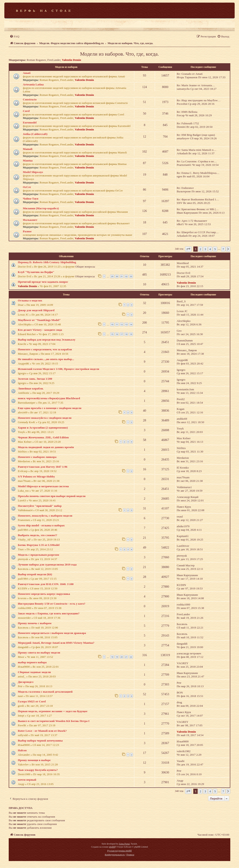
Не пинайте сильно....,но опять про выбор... (46, 359)
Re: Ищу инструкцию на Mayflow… (199, 100)
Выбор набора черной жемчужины (40, 741)
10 (112, 324)
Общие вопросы (85, 267)
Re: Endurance (185, 188)
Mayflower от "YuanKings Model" (39, 320)
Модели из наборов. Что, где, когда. (119, 54)
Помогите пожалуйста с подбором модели (45, 418)
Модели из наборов (66, 67)
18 (126, 334)
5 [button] (215, 249)
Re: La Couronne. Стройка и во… (197, 161)
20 (122, 657)
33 (131, 276)
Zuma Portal (124, 844)
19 (131, 334)
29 (112, 276)
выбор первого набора (32, 662)
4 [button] (210, 249)
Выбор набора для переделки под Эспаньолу (47, 340)
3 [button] (205, 249)
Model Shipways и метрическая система (43, 486)
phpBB (112, 847)
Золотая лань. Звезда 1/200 (35, 379)
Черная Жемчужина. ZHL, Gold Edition (43, 437)
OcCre (27, 187)
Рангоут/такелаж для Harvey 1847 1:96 (43, 467)
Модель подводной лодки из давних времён (46, 447)
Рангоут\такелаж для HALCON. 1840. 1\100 (46, 584)
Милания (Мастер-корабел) (41, 208)
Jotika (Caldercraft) (35, 134)
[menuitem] (14, 36)
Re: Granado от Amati (190, 74)
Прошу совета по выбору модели (39, 653)
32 (126, 276)
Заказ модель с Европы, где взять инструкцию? (49, 613)
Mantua (28, 160)
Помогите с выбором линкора (37, 457)
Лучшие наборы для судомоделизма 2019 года (47, 565)
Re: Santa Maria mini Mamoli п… (197, 150)
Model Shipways (33, 172)
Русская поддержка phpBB (119, 851)
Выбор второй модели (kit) (35, 574)
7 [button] (223, 249)
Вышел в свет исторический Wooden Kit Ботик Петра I (54, 721)
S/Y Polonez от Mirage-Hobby (36, 476)
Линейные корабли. (31, 388)
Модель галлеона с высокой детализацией (45, 692)
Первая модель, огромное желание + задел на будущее (53, 711)
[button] (188, 249)
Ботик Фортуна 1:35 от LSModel (39, 545)
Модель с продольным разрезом (39, 555)
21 (126, 657)
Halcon (22, 750)
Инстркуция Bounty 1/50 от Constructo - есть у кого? (52, 604)
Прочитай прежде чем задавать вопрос (43, 282)
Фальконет (30, 220)
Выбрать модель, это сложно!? (38, 535)
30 (117, 276)
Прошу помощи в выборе (34, 760)
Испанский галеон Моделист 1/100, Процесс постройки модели (59, 369)
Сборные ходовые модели (34, 672)
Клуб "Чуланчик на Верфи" (36, 272)
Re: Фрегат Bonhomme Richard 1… (198, 199)
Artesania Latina (33, 84)
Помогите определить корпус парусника (44, 594)
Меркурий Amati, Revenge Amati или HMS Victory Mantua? (56, 643)
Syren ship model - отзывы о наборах (41, 525)
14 (131, 324)
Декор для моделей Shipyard (36, 310)
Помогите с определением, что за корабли (45, 349)
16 (117, 334)
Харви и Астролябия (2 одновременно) (43, 428)
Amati (27, 73)
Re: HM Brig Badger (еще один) (196, 135)
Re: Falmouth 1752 (188, 123)
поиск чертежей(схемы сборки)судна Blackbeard (49, 398)
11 (117, 324)
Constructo (30, 99)
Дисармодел (26, 682)
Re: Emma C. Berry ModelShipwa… (198, 173)
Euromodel (30, 122)
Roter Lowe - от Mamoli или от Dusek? (42, 731)
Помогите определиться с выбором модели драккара (52, 633)
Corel (26, 111)
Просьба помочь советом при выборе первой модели (52, 496)
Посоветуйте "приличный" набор (40, 506)
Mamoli (28, 149)
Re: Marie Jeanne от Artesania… (196, 85)
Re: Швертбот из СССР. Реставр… (198, 232)
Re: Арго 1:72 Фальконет (192, 221)
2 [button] (200, 249)
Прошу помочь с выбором (35, 623)
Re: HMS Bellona (187, 112)
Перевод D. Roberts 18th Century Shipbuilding (47, 262)
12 (122, 324)
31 (122, 276)
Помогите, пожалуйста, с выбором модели (45, 516)
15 (112, 334)
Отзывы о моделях (30, 300)
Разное (27, 231)
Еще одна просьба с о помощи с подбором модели (50, 408)
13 (126, 324)
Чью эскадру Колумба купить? (38, 770)
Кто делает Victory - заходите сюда (40, 330)
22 (131, 657)
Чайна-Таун (31, 199)
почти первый (27, 780)
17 (122, 334)
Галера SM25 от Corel (32, 701)
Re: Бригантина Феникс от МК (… (198, 209)
